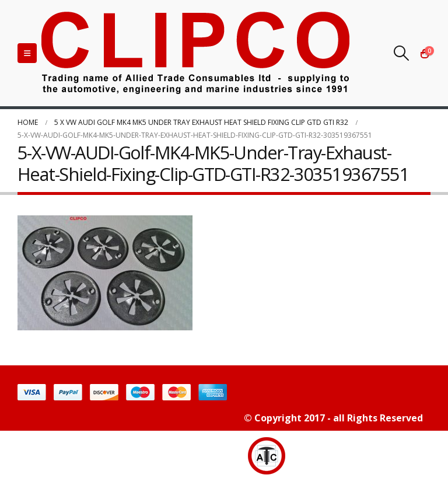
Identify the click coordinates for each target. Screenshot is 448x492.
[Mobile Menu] (27, 53)
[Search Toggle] (402, 53)
